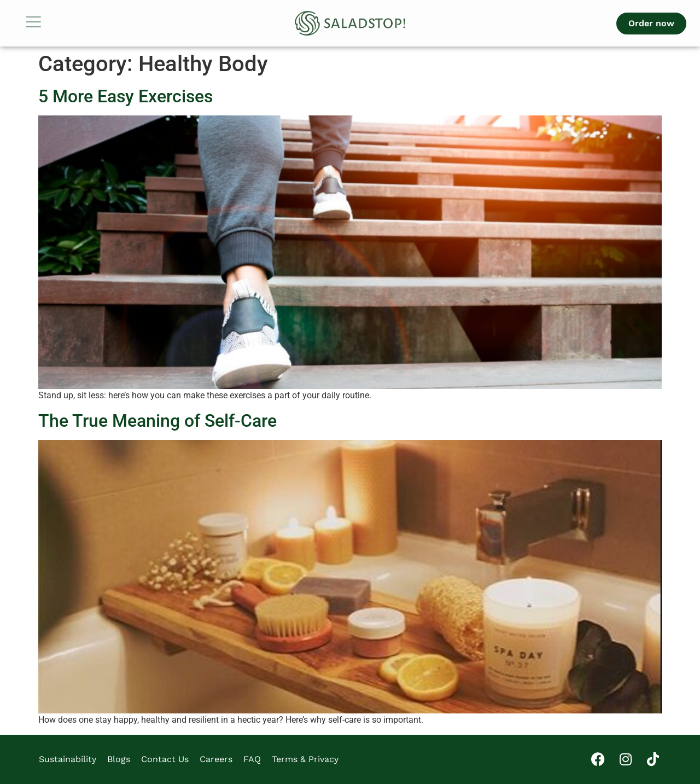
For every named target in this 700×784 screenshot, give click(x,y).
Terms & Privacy (305, 759)
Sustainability (68, 759)
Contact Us (165, 759)
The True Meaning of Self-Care (157, 421)
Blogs (119, 759)
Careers (216, 759)
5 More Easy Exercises (126, 96)
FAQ (252, 759)
